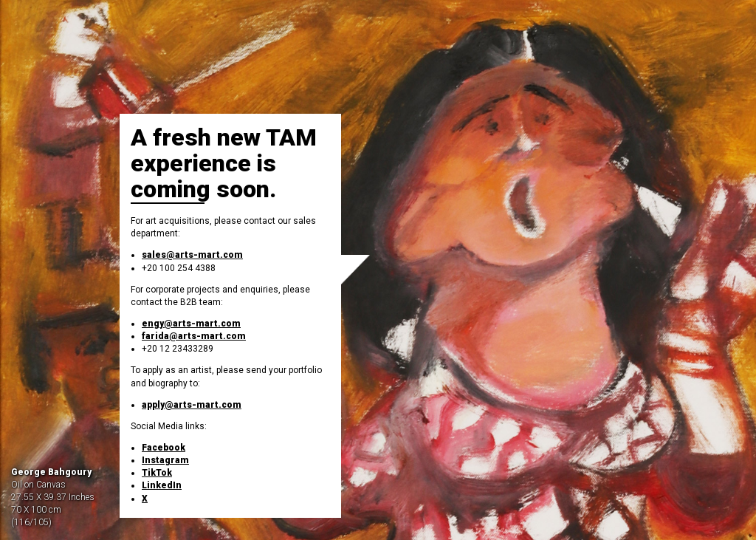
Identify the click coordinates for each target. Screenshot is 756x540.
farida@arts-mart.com (194, 336)
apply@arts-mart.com (192, 405)
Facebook (164, 448)
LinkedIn (162, 485)
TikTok (157, 473)
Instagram (165, 460)
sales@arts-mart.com (192, 255)
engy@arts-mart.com (191, 324)
